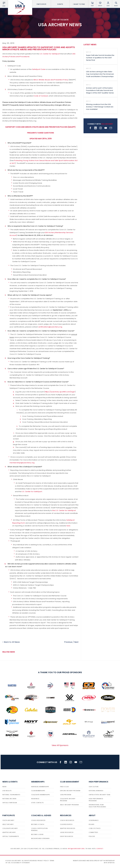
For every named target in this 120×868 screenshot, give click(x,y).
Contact (100, 849)
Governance (94, 820)
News (4, 787)
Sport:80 (111, 863)
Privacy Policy (43, 861)
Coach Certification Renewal (39, 829)
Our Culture (94, 787)
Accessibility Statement (20, 863)
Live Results (7, 791)
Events (60, 4)
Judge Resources (67, 832)
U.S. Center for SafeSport (50, 54)
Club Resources (66, 824)
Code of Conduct (41, 96)
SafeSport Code (39, 69)
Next (76, 642)
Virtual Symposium (10, 803)
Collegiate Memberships (41, 795)
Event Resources (67, 836)
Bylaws (91, 824)
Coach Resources (38, 820)
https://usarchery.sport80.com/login (60, 392)
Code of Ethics (95, 828)
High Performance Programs (96, 800)
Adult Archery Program (69, 805)
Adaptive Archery (9, 832)
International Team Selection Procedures (97, 806)
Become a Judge (37, 834)
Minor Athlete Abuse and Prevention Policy (51, 80)
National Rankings (96, 791)
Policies (92, 836)
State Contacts (37, 803)
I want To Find (79, 4)
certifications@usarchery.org (50, 327)
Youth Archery (8, 820)
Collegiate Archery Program (68, 800)
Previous (68, 642)
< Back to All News (11, 642)
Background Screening (40, 838)
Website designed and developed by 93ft (88, 861)
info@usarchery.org (76, 849)
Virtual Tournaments (11, 836)
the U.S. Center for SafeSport (64, 510)
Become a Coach (38, 824)
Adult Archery (8, 824)
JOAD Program (66, 795)
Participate (42, 4)
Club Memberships (38, 791)
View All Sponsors (60, 745)
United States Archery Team (99, 795)
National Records (9, 799)
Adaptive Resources (68, 828)
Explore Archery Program (70, 791)
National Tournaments (11, 795)
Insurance (35, 799)
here (68, 526)
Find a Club (64, 787)
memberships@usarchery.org (22, 463)
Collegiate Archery (10, 828)
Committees (93, 832)
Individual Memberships (40, 787)
